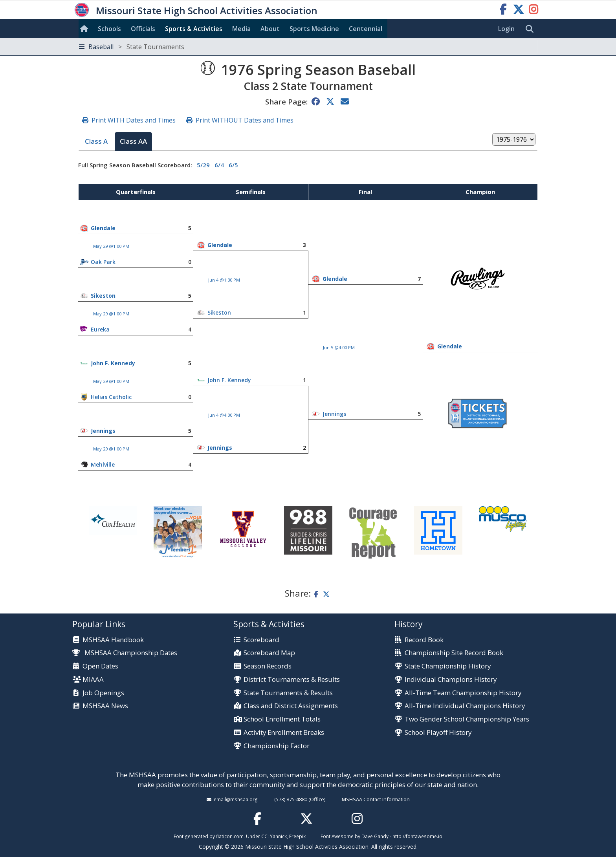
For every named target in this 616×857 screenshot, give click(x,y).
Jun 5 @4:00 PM (339, 347)
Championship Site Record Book (454, 653)
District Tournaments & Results (292, 680)
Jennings (334, 414)
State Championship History (448, 666)
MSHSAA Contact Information (376, 799)
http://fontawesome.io (417, 836)
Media (241, 29)
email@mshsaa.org (236, 799)
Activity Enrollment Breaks (284, 733)
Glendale (103, 228)
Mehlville (103, 464)
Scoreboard (261, 640)
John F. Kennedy (113, 363)
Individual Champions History (451, 680)
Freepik (297, 836)
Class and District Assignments (291, 706)
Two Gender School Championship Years (467, 719)
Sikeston (103, 296)
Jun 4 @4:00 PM (224, 415)
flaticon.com (230, 836)
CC (264, 836)
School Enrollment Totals (282, 719)
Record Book (424, 640)
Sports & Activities (194, 29)
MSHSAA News (105, 706)
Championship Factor (277, 746)
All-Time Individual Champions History (465, 706)
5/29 (203, 165)
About (270, 29)
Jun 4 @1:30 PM (224, 280)
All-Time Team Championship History (463, 693)
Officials (143, 29)
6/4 (219, 165)
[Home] (86, 29)
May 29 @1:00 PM (111, 246)
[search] (532, 29)
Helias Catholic (111, 397)
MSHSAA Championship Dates (125, 653)
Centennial (366, 29)
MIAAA (93, 680)
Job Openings (103, 693)
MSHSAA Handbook (113, 640)
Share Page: (286, 102)
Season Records (268, 666)
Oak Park (103, 262)
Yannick (278, 836)
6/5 (233, 165)
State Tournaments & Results (288, 693)
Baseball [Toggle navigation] (132, 47)
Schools (109, 29)
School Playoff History (438, 733)
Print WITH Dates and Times (134, 120)
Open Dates (100, 666)
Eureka (100, 329)
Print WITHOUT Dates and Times (245, 120)
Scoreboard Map (269, 653)
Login (506, 29)
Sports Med (314, 29)
